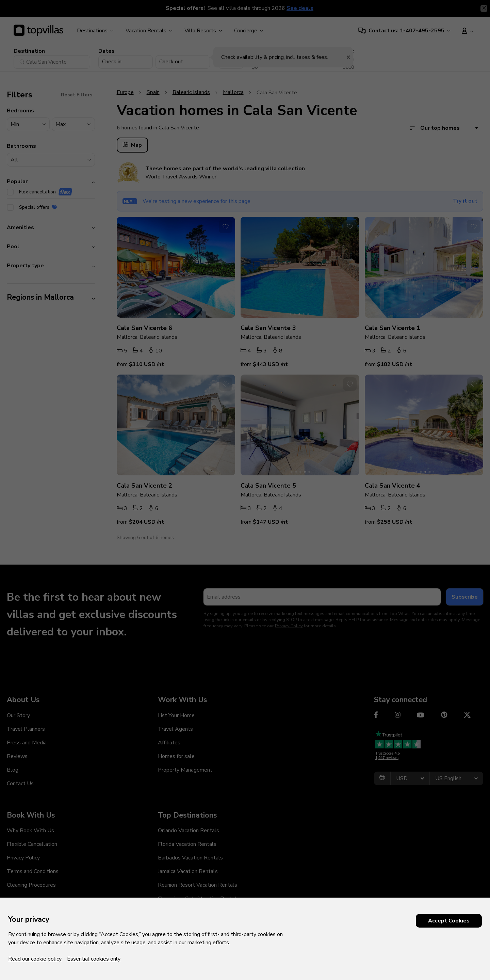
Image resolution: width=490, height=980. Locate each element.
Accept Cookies (449, 921)
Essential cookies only (94, 959)
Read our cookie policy (35, 959)
